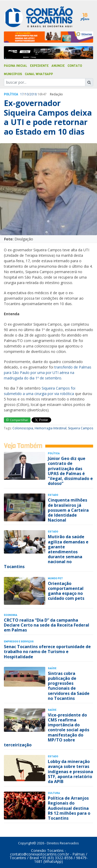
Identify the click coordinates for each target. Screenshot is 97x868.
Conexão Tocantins (47, 850)
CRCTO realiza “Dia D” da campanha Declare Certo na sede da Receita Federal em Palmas (47, 625)
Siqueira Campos (81, 428)
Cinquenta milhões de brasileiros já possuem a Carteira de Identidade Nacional (68, 510)
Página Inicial (16, 66)
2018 (33, 94)
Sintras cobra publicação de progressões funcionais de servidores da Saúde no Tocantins (69, 686)
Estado (53, 495)
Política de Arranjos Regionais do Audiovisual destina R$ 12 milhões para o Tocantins (69, 808)
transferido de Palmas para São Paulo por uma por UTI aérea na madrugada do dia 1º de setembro (48, 373)
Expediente (39, 66)
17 (22, 94)
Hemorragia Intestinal (51, 428)
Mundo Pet (55, 578)
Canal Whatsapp (39, 74)
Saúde (52, 668)
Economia (10, 615)
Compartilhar (17, 420)
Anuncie (58, 66)
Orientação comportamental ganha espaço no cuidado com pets (66, 591)
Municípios (13, 74)
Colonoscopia (23, 428)
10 (27, 94)
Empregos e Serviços (19, 642)
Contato (75, 66)
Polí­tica (11, 94)
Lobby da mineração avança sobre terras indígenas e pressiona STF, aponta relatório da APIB (70, 771)
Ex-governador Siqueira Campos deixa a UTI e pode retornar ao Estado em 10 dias (48, 117)
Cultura (54, 793)
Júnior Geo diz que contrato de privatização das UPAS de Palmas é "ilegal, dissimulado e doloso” (70, 471)
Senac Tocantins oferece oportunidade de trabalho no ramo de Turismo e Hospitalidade (47, 652)
